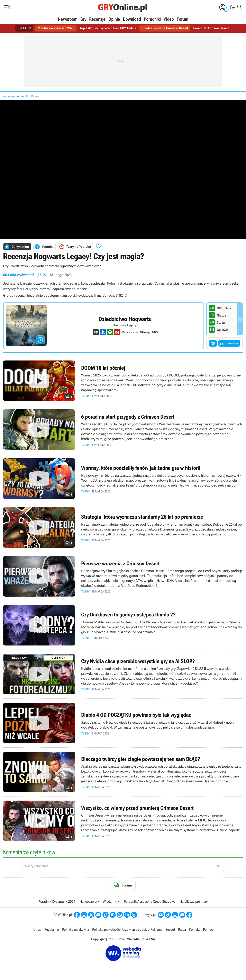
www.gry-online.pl (15, 96)
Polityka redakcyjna (76, 929)
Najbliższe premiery (194, 902)
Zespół (170, 929)
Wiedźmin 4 (111, 902)
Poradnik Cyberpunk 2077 (57, 902)
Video (169, 19)
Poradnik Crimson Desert (211, 28)
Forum (183, 19)
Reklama (156, 929)
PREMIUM (25, 28)
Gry (83, 19)
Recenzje (97, 19)
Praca (182, 929)
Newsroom (68, 19)
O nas (37, 929)
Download (132, 19)
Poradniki (152, 19)
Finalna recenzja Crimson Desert (165, 28)
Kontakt (194, 929)
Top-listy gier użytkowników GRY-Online (108, 28)
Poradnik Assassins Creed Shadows (150, 902)
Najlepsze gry (89, 902)
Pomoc (208, 929)
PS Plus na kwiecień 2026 (56, 28)
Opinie (114, 19)
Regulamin (52, 929)
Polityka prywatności (106, 929)
